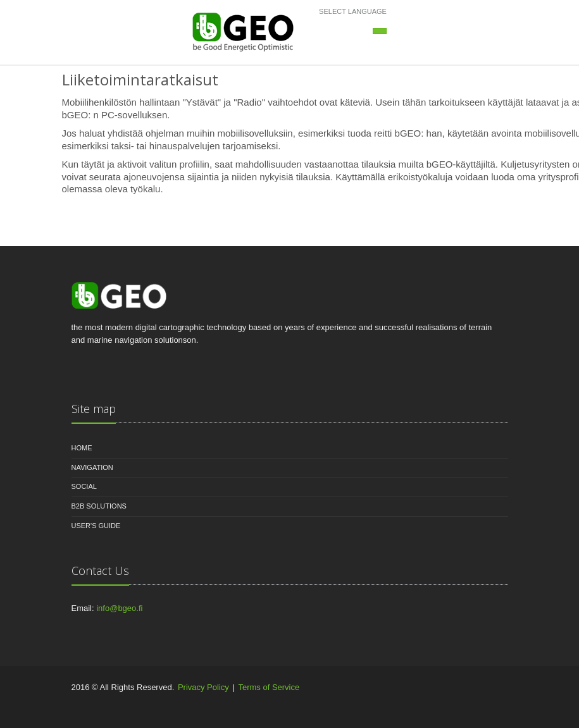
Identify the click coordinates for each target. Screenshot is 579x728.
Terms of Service (269, 687)
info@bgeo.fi (119, 608)
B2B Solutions (99, 506)
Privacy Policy (203, 687)
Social (84, 486)
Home (82, 448)
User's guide (96, 526)
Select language (353, 11)
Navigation (92, 467)
